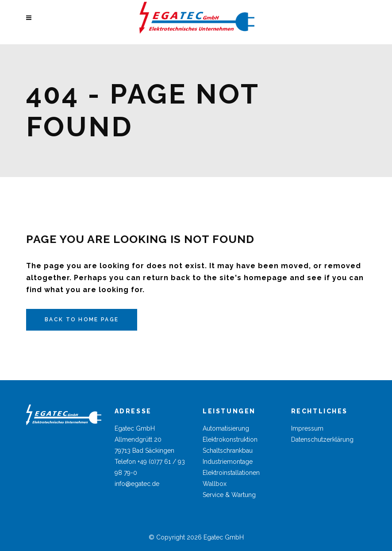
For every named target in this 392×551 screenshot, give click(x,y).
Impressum (307, 428)
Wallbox (215, 484)
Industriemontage (228, 462)
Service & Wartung (229, 495)
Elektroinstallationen (231, 473)
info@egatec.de (137, 484)
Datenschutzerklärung (322, 439)
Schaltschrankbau (228, 451)
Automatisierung (226, 428)
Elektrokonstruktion (230, 439)
